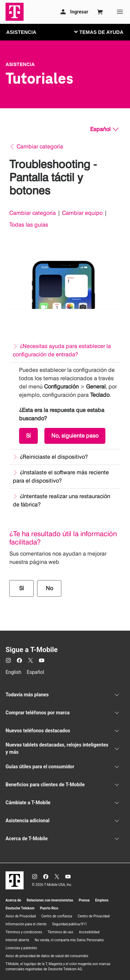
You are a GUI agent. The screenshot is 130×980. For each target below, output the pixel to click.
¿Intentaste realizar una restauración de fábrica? (62, 500)
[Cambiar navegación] (104, 32)
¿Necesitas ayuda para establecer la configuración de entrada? (62, 350)
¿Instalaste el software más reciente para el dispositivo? (61, 477)
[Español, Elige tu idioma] (104, 129)
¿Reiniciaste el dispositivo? (54, 457)
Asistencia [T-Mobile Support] (20, 64)
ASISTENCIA (21, 32)
